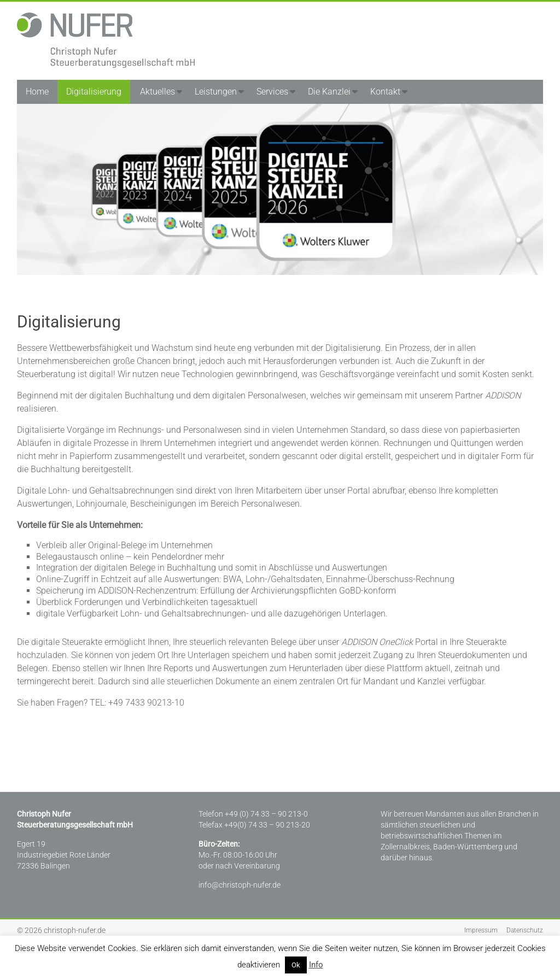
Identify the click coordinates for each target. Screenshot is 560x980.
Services (272, 92)
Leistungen (216, 92)
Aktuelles (157, 92)
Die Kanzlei (329, 92)
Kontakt (385, 92)
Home (37, 92)
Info (316, 965)
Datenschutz (525, 930)
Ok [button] (296, 965)
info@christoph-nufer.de (240, 885)
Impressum (481, 930)
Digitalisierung (94, 92)
